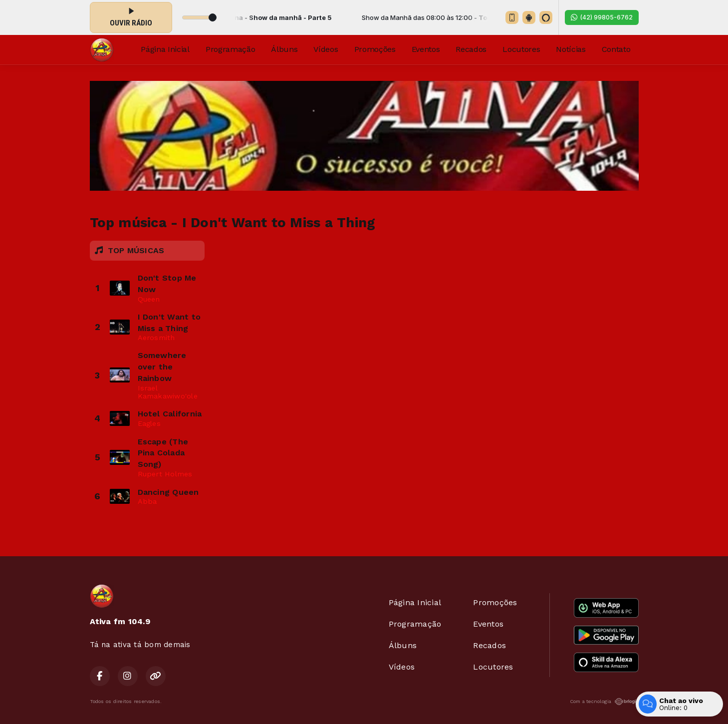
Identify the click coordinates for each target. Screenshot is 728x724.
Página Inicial (165, 49)
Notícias (571, 49)
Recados (471, 49)
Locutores (521, 49)
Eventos (426, 49)
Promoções (375, 49)
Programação (230, 49)
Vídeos (326, 49)
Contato (616, 49)
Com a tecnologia (604, 702)
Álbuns (284, 49)
